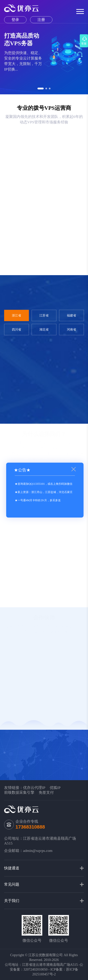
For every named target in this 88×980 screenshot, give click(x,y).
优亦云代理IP (34, 788)
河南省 (71, 330)
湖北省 (44, 330)
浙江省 (16, 315)
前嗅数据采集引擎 (19, 792)
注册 (41, 20)
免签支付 (46, 792)
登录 (15, 20)
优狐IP (55, 788)
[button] (41, 89)
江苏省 (44, 315)
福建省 (71, 315)
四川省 (16, 330)
